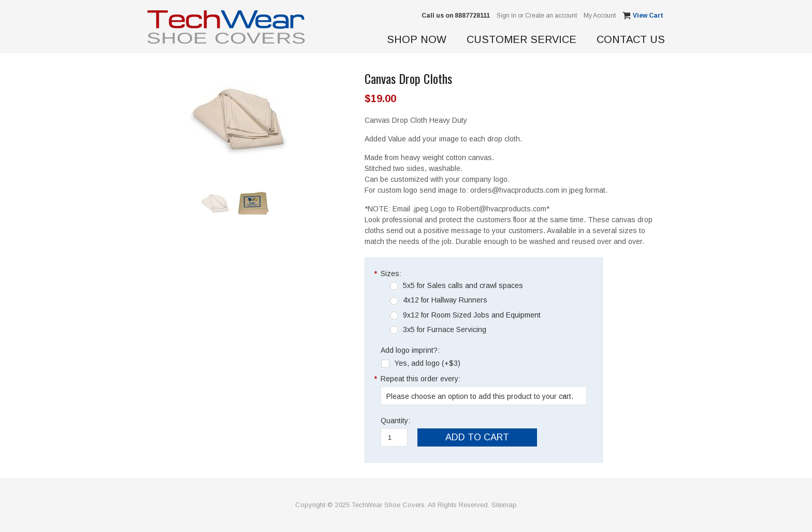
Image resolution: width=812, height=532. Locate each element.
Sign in (506, 16)
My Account (600, 16)
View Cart (649, 16)
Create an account (551, 16)
